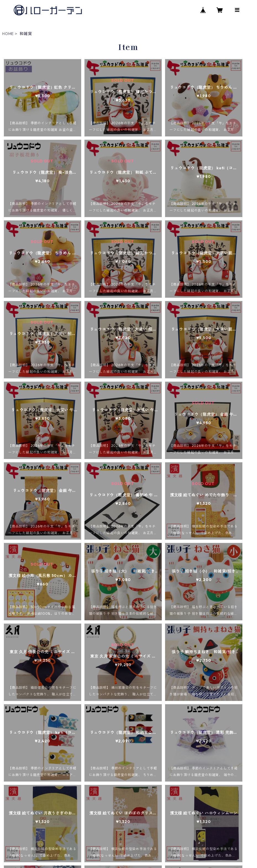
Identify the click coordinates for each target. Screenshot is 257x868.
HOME (8, 34)
